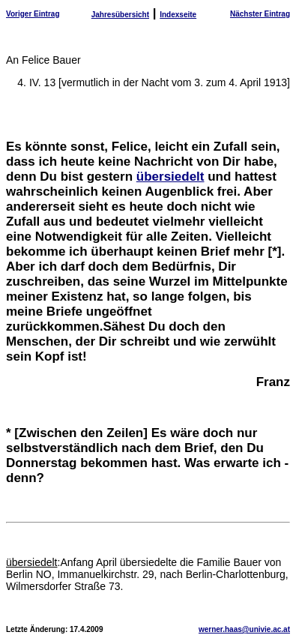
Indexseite (178, 15)
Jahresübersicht (120, 15)
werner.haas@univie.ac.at (244, 629)
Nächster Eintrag (260, 14)
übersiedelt (170, 177)
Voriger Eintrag (33, 14)
